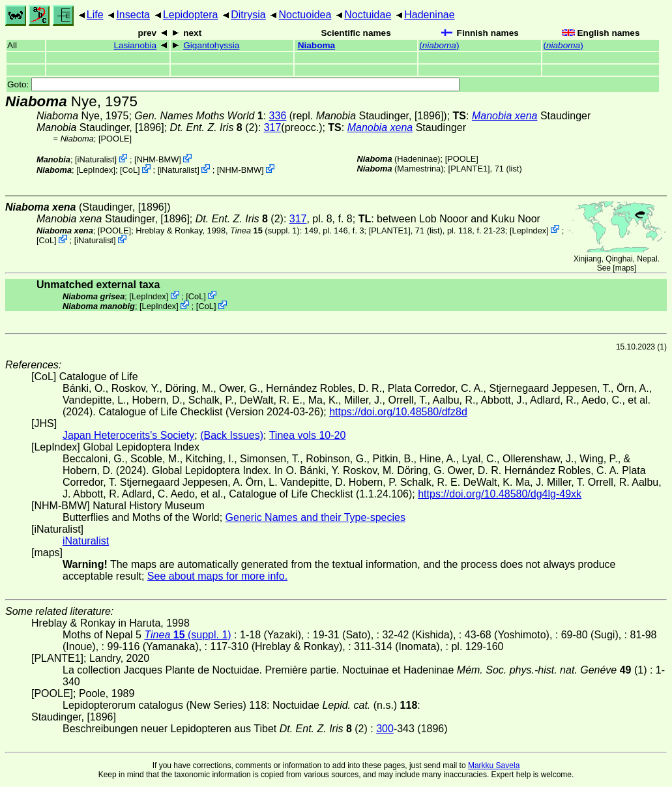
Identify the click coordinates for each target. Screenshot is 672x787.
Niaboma (316, 45)
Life (95, 15)
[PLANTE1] (469, 169)
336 (278, 116)
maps (625, 268)
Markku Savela (494, 765)
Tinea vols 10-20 (308, 435)
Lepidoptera (191, 15)
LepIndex (96, 170)
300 (385, 729)
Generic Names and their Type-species (315, 517)
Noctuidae (368, 15)
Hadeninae (429, 15)
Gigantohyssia (211, 45)
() (439, 45)
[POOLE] (115, 139)
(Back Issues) (232, 435)
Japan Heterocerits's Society (128, 435)
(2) (214, 127)
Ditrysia (248, 15)
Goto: (233, 84)
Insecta (133, 15)
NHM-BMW (158, 159)
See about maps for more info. (217, 576)
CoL (130, 170)
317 (273, 127)
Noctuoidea (305, 15)
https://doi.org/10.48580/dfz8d (398, 412)
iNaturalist (96, 159)
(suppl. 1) (265, 230)
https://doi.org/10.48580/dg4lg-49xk (500, 494)
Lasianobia (135, 45)
